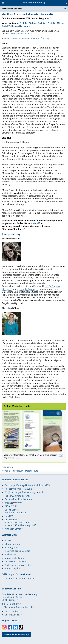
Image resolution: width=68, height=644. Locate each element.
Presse (8, 540)
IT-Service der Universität (17, 551)
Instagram (4, 627)
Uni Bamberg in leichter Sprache (18, 578)
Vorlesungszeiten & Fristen (18, 565)
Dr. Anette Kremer (21, 26)
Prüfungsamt (11, 547)
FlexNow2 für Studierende (18, 496)
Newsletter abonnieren (15, 634)
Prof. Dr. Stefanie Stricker (33, 23)
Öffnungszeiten (12, 544)
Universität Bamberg (34, 3)
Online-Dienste (12, 510)
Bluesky (15, 627)
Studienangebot (13, 568)
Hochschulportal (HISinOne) (19, 489)
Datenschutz (32, 471)
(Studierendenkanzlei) (15, 513)
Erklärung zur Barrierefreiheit (17, 574)
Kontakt (6, 471)
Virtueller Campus (14, 529)
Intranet (9, 503)
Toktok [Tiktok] (21, 627)
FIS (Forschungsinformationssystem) (23, 492)
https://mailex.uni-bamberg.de (20, 523)
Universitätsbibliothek (16, 561)
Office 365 (9, 506)
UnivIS (34, 223)
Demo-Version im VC (20, 34)
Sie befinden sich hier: (12, 9)
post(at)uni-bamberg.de (21, 607)
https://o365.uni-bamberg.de (19, 525)
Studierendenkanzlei (15, 558)
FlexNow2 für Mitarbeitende (19, 499)
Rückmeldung (11, 554)
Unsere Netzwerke (14, 611)
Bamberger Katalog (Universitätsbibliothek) (26, 485)
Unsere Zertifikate (14, 615)
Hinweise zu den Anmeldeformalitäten (21, 39)
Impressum (18, 471)
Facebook (10, 627)
